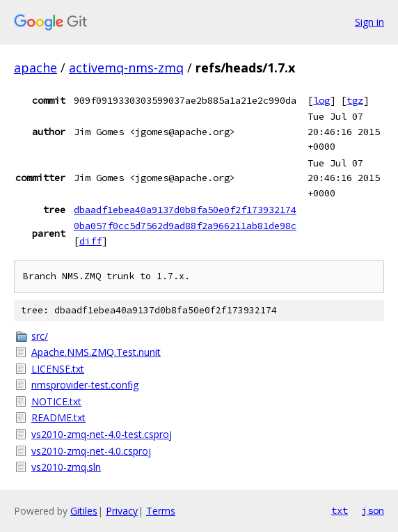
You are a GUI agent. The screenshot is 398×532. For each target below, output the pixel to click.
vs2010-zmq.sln (66, 467)
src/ (40, 336)
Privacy (122, 511)
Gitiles (84, 511)
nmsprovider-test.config (85, 385)
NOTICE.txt (56, 401)
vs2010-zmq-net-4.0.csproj (91, 451)
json (373, 510)
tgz (355, 100)
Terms (161, 511)
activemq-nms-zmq (126, 68)
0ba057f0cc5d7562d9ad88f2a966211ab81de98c (185, 226)
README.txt (58, 417)
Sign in (369, 22)
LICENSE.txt (58, 369)
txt (340, 510)
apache (35, 68)
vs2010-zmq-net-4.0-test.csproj (102, 434)
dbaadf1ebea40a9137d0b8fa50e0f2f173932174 (185, 210)
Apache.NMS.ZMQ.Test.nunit (96, 352)
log (321, 100)
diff (90, 241)
